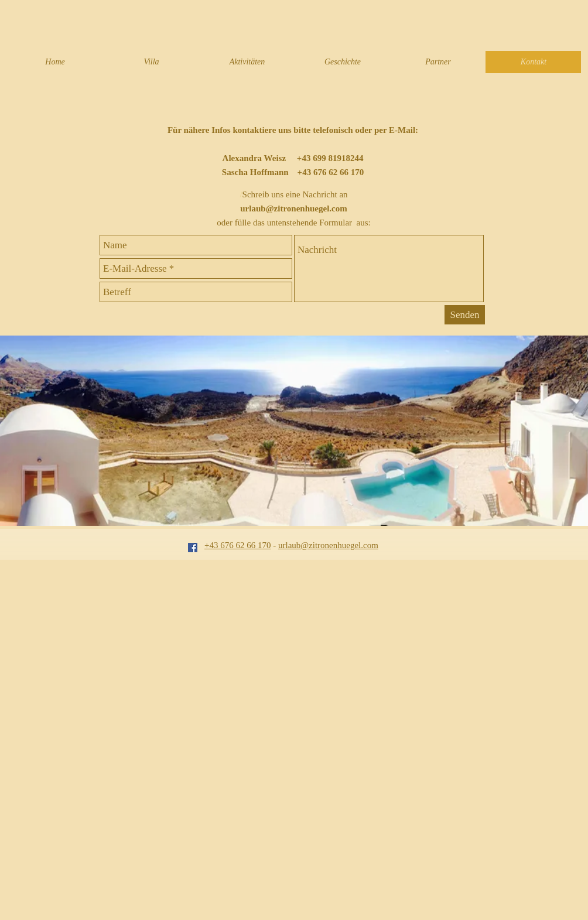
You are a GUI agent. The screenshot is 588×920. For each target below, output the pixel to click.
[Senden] (465, 315)
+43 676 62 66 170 (237, 545)
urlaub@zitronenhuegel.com (293, 208)
